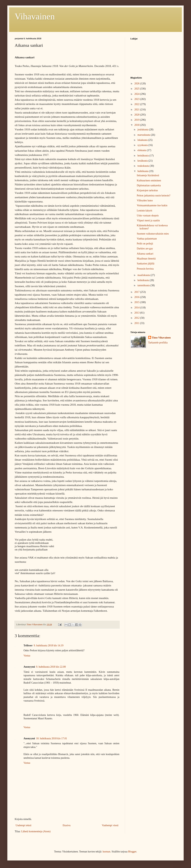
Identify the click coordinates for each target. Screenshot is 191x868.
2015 (137, 302)
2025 (137, 89)
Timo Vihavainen (161, 338)
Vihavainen (35, 16)
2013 (137, 313)
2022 (137, 104)
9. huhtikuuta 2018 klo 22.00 (51, 667)
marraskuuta (144, 135)
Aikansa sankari (145, 254)
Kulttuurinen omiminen (149, 181)
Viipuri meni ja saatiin (148, 220)
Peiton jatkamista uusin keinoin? (154, 196)
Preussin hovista (145, 269)
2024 (137, 94)
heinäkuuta (143, 156)
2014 (137, 308)
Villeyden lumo (145, 200)
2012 (137, 318)
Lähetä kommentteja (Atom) (36, 831)
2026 (137, 84)
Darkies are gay (145, 249)
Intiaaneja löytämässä (148, 175)
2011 (137, 323)
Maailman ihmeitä (146, 259)
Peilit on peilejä (145, 244)
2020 (137, 115)
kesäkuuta (143, 161)
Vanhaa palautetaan (147, 239)
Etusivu (67, 825)
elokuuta (142, 150)
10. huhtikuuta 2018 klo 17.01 (52, 738)
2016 (137, 297)
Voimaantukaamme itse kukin (152, 205)
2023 (137, 99)
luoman (106, 852)
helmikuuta (144, 280)
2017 (137, 292)
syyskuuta (143, 145)
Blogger (132, 852)
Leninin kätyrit (145, 211)
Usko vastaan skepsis (148, 216)
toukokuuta (144, 166)
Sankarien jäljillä (146, 264)
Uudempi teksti (24, 825)
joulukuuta (143, 130)
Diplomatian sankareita (149, 185)
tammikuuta (144, 285)
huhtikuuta (143, 171)
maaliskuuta (144, 275)
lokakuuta (143, 140)
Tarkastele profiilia (158, 343)
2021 (137, 110)
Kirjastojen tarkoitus (147, 190)
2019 (137, 120)
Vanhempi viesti (110, 825)
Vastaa (27, 656)
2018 (137, 125)
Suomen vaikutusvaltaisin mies (153, 234)
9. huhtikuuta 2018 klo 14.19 (49, 645)
